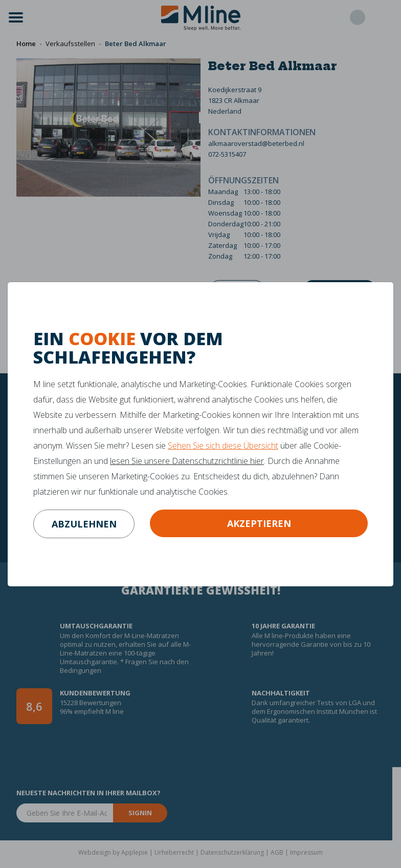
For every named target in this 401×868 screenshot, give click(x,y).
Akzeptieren (259, 523)
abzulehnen (84, 524)
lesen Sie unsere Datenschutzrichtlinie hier (187, 461)
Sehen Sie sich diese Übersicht (223, 446)
